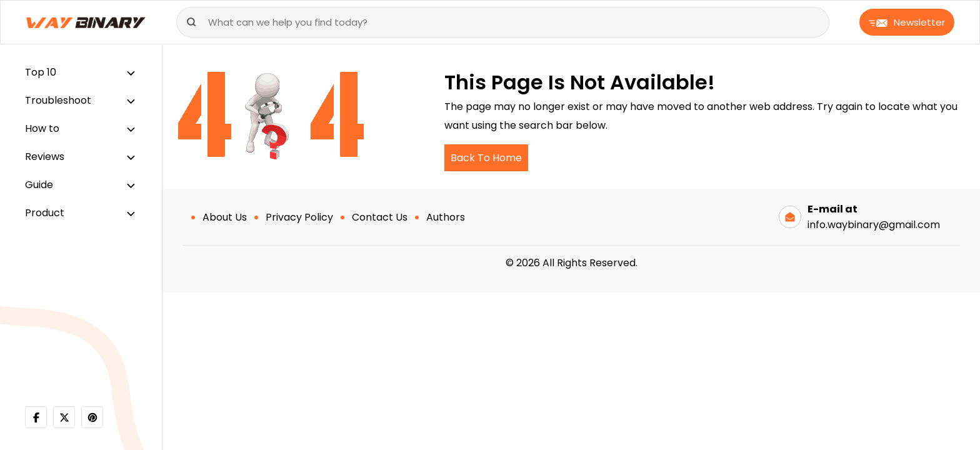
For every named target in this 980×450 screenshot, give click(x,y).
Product (45, 213)
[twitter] (64, 417)
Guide (39, 185)
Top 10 (41, 72)
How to (42, 128)
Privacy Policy (299, 217)
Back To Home (486, 158)
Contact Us (380, 217)
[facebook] (36, 417)
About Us (225, 217)
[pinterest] (92, 417)
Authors (446, 217)
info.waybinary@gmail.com (874, 225)
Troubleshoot (58, 100)
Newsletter (907, 22)
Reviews (45, 157)
